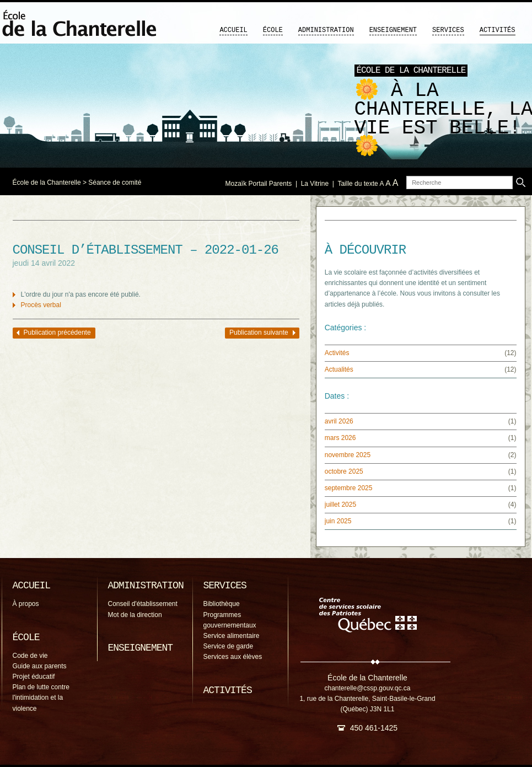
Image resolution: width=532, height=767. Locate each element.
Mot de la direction (135, 615)
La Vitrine (315, 184)
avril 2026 (339, 421)
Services (448, 30)
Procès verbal (41, 305)
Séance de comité (115, 183)
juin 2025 (338, 521)
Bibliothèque (222, 604)
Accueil (233, 30)
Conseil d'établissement (143, 604)
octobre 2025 (344, 471)
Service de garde (229, 646)
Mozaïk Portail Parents (259, 184)
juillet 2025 (340, 505)
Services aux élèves (233, 657)
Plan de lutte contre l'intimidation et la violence (41, 698)
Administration (326, 30)
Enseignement (393, 30)
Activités (498, 30)
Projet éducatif (34, 677)
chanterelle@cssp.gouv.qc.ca (367, 688)
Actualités (339, 369)
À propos (26, 604)
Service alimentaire (232, 636)
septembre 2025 (349, 488)
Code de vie (30, 656)
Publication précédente (57, 332)
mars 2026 (340, 438)
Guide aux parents (40, 666)
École (273, 30)
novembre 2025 (348, 455)
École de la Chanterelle (47, 183)
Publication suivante (259, 332)
